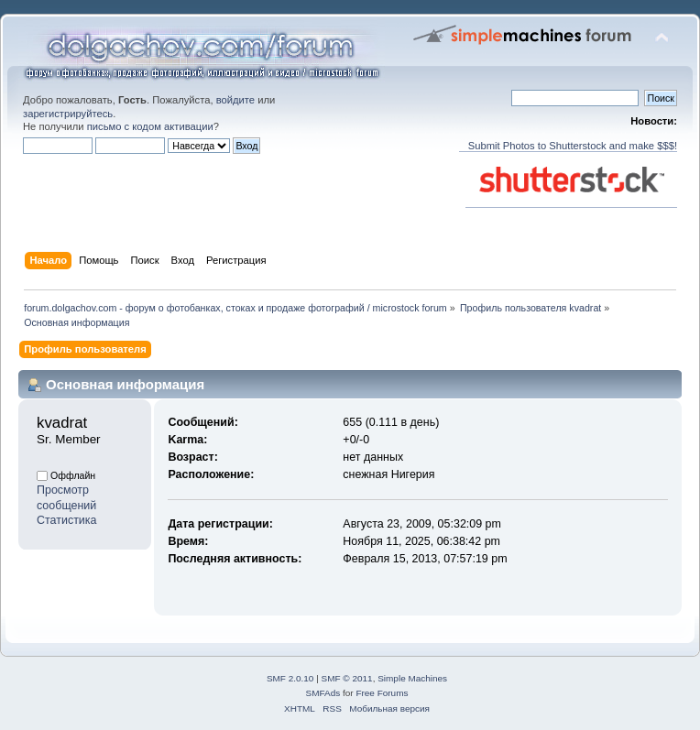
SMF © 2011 (347, 678)
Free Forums (382, 693)
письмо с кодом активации (150, 126)
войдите (235, 100)
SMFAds (323, 693)
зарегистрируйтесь (68, 114)
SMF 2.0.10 (290, 678)
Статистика (67, 520)
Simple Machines (412, 678)
